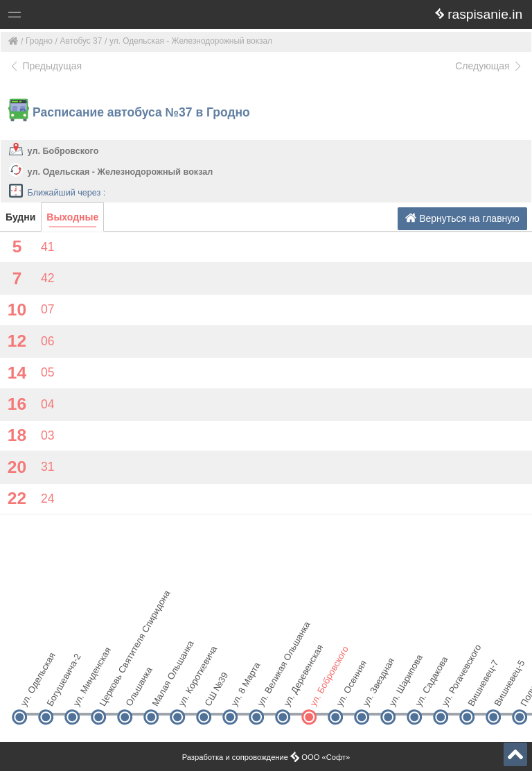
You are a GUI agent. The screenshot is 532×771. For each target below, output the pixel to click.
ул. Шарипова (399, 693)
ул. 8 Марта (241, 693)
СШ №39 (215, 693)
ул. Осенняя (347, 693)
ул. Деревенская (294, 693)
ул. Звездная (373, 693)
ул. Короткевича (189, 693)
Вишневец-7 (478, 693)
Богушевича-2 (57, 693)
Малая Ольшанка (162, 693)
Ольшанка (136, 693)
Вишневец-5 (505, 693)
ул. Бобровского (63, 151)
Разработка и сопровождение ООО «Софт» (266, 757)
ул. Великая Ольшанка (268, 693)
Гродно (39, 41)
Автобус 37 (81, 41)
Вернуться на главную (462, 218)
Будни (20, 217)
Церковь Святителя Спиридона (110, 693)
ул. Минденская (83, 693)
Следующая (489, 66)
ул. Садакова (426, 693)
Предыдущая (45, 66)
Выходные (72, 217)
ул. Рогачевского (452, 693)
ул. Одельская (31, 693)
